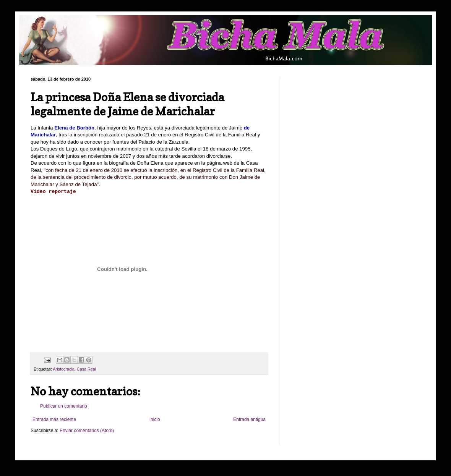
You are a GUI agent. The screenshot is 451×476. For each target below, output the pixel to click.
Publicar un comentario (64, 406)
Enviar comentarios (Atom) (87, 431)
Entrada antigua (249, 419)
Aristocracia (63, 369)
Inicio (155, 419)
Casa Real (86, 369)
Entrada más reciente (54, 419)
